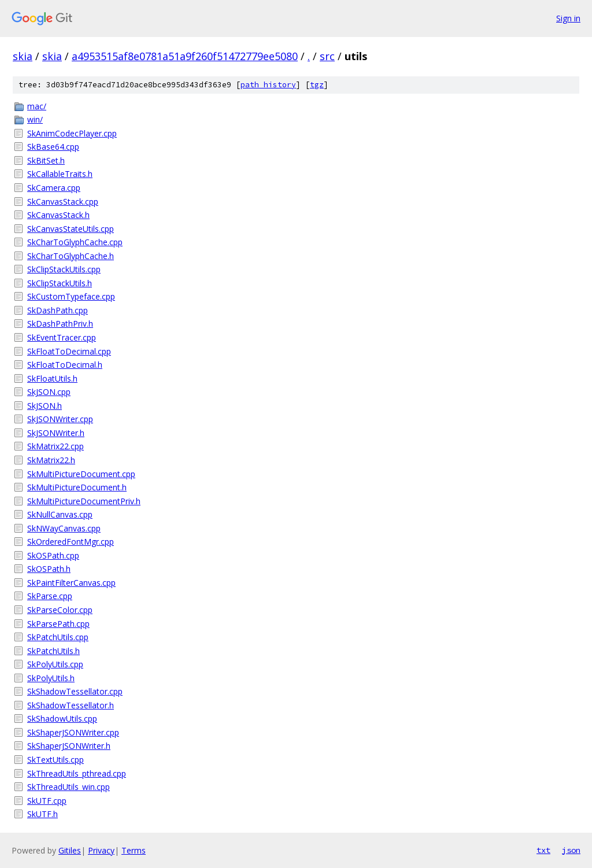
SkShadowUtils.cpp (62, 719)
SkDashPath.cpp (58, 310)
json (571, 850)
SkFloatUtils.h (52, 378)
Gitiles (70, 850)
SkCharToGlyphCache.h (71, 256)
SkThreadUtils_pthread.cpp (77, 773)
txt (543, 850)
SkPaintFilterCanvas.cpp (71, 583)
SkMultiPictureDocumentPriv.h (84, 501)
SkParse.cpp (50, 596)
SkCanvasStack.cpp (63, 202)
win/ (35, 119)
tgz (317, 85)
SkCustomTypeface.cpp (71, 296)
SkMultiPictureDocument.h (77, 487)
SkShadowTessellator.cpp (75, 691)
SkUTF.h (42, 814)
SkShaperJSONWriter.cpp (73, 732)
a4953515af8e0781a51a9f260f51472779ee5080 (185, 56)
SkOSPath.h (49, 569)
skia (23, 56)
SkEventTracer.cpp (62, 337)
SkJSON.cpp (49, 392)
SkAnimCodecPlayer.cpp (72, 133)
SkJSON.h (45, 406)
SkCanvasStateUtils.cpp (71, 229)
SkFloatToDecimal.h (65, 365)
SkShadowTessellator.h (71, 705)
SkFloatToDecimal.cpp (69, 351)
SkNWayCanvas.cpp (64, 528)
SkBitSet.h (46, 160)
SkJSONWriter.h (56, 433)
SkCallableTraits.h (60, 174)
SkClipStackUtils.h (60, 283)
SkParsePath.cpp (58, 624)
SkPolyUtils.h (51, 678)
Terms (134, 850)
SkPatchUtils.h (53, 651)
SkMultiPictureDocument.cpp (81, 474)
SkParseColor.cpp (60, 610)
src (327, 56)
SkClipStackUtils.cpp (64, 269)
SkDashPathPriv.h (60, 324)
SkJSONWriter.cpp (60, 419)
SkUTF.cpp (47, 801)
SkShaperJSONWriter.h (69, 746)
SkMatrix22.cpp (55, 446)
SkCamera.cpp (54, 188)
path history (268, 85)
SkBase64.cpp (53, 147)
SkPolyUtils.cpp (55, 664)
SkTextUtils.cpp (55, 760)
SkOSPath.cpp (53, 555)
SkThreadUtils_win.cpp (69, 787)
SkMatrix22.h (51, 460)
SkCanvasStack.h (58, 215)
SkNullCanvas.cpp (60, 514)
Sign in (568, 18)
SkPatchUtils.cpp (58, 637)
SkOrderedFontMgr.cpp (71, 542)
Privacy (101, 850)
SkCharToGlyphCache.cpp (75, 242)
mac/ (37, 106)
